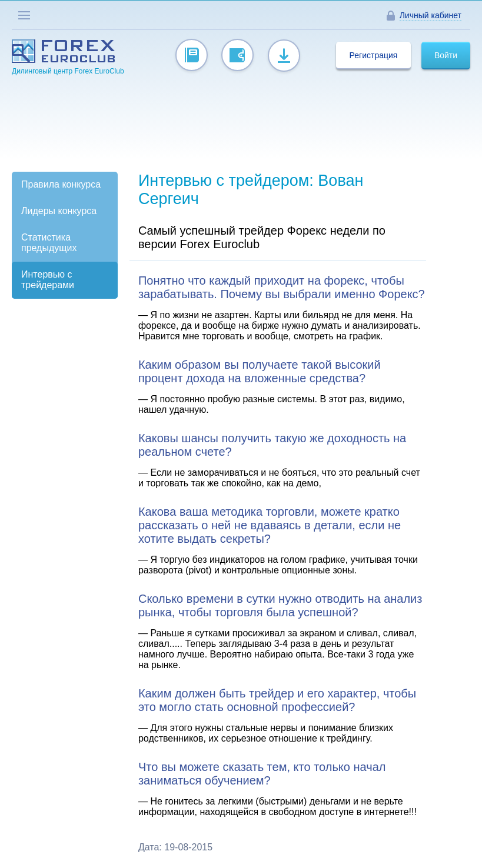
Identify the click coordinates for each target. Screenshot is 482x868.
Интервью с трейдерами (48, 280)
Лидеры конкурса (59, 211)
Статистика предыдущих (49, 243)
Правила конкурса (61, 184)
